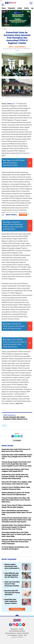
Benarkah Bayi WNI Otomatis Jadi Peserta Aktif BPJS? (12, 593)
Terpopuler (11, 8)
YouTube (25, 625)
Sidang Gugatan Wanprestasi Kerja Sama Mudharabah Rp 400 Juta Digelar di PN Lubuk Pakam (12, 566)
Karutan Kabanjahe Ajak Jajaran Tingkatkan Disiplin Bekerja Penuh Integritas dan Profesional (15, 418)
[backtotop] (17, 616)
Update (23, 215)
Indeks (20, 8)
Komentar (17, 440)
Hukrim (27, 8)
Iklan (25, 635)
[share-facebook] (13, 436)
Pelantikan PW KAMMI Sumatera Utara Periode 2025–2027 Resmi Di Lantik (14, 326)
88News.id (11, 104)
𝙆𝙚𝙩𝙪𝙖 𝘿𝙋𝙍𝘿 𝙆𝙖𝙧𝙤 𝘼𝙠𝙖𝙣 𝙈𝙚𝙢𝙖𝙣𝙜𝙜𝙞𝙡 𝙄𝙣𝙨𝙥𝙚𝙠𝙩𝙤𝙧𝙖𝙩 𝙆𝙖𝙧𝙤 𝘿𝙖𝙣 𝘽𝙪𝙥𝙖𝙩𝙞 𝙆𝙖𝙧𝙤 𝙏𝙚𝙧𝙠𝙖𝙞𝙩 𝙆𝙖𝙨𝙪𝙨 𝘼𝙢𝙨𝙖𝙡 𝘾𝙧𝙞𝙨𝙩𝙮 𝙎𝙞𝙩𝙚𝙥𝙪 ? (12, 575)
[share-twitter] (16, 436)
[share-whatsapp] (18, 436)
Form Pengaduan (12, 635)
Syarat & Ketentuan (11, 633)
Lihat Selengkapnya (17, 609)
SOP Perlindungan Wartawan (17, 631)
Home (4, 8)
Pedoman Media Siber (23, 633)
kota (4, 425)
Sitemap (21, 635)
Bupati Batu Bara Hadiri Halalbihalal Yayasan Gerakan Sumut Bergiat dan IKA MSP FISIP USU (12, 601)
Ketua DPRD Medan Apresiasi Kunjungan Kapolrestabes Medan (14, 163)
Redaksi (21, 629)
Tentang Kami (14, 629)
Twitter (21, 625)
